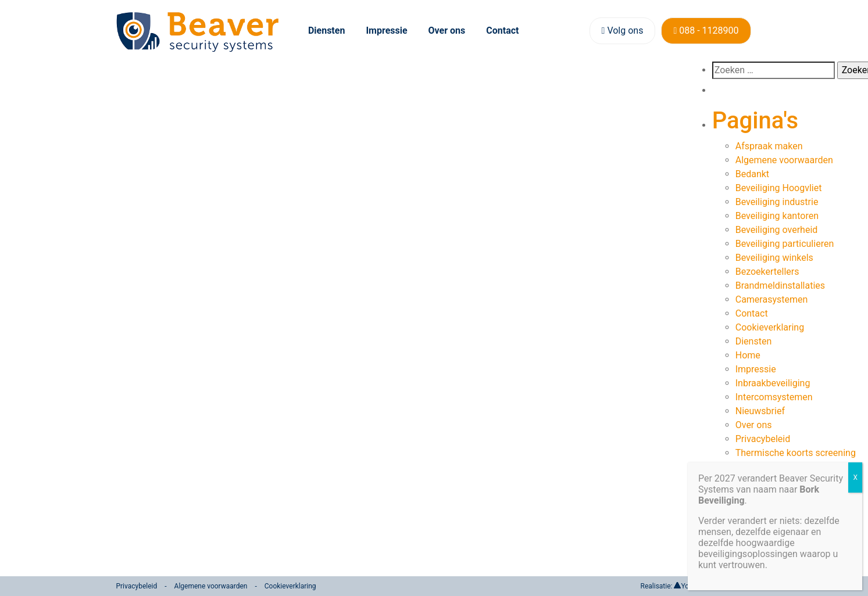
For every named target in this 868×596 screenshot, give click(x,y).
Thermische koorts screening (796, 453)
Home (748, 355)
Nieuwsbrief (760, 411)
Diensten (326, 30)
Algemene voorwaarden (784, 160)
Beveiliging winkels (774, 258)
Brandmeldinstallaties (780, 286)
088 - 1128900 (706, 30)
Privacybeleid (763, 439)
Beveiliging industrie (777, 202)
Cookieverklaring (770, 327)
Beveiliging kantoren (777, 216)
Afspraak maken (769, 146)
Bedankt (752, 174)
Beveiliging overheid (777, 230)
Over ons (447, 30)
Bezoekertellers (767, 272)
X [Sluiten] (855, 477)
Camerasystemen (772, 299)
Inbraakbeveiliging (773, 383)
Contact (502, 30)
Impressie (386, 30)
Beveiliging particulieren (785, 244)
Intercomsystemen (774, 397)
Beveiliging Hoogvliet (779, 188)
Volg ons (623, 30)
